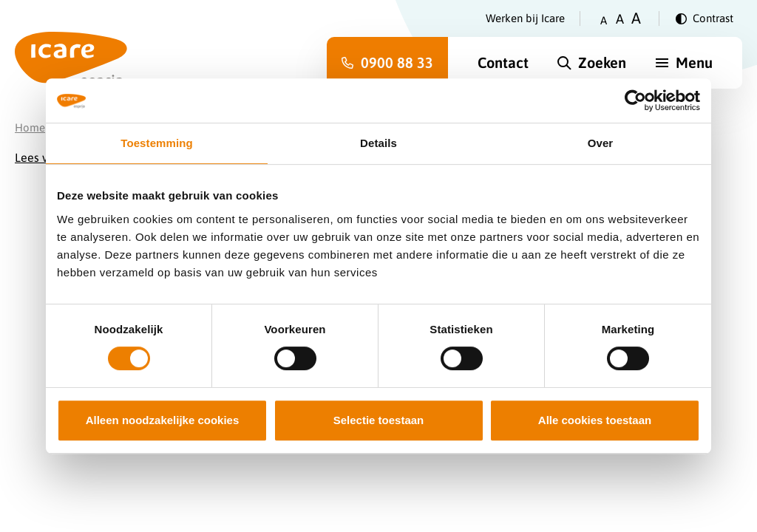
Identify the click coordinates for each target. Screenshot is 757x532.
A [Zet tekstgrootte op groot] (636, 18)
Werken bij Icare (525, 18)
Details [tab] (378, 143)
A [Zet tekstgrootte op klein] (604, 20)
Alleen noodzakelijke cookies (163, 420)
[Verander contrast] (705, 18)
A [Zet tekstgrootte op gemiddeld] (620, 19)
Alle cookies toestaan (595, 420)
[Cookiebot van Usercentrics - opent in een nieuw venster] (635, 100)
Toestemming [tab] (157, 143)
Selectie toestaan (379, 420)
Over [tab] (601, 143)
